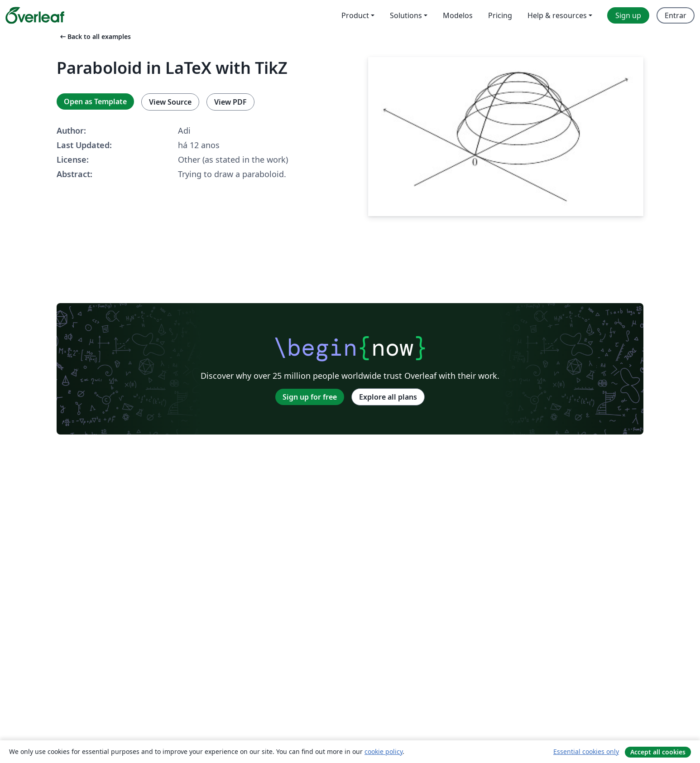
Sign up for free (310, 397)
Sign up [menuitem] (628, 15)
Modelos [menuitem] (458, 15)
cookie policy (384, 751)
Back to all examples (95, 36)
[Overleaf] (35, 15)
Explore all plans (388, 397)
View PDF (230, 102)
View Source (170, 102)
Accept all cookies (658, 752)
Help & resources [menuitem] (557, 15)
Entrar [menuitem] (676, 15)
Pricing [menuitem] (500, 15)
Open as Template (95, 101)
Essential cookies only (586, 751)
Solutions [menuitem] (406, 15)
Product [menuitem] (355, 15)
